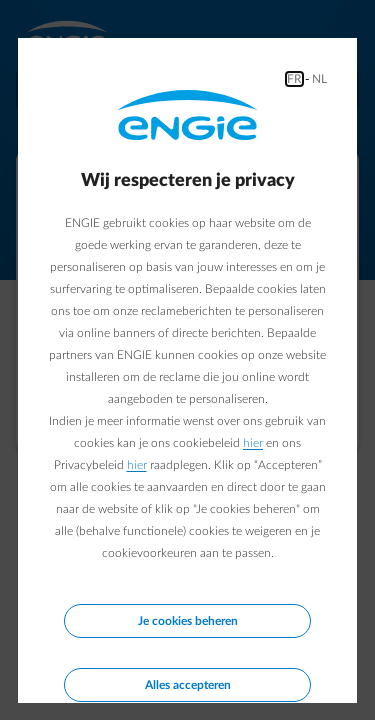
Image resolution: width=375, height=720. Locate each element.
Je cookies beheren (188, 621)
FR (294, 79)
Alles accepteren (188, 685)
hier (253, 443)
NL (319, 79)
